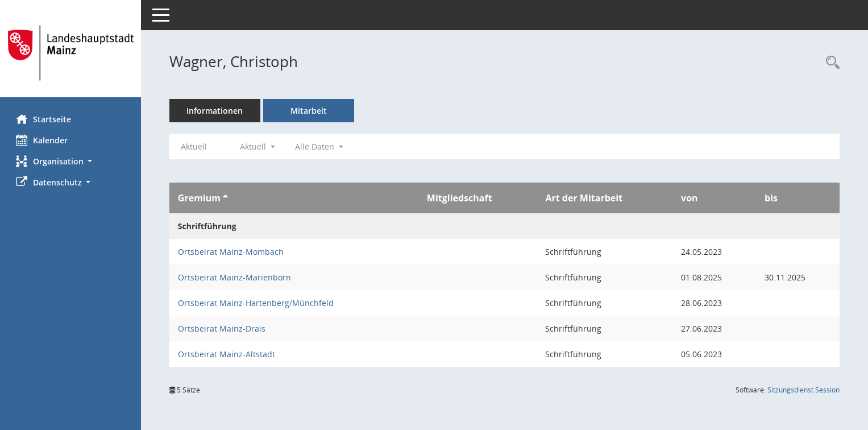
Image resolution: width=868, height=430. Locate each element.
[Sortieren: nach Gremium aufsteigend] (227, 198)
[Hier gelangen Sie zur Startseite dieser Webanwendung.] (71, 53)
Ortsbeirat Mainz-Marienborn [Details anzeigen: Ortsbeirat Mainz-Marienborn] (236, 277)
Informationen (216, 111)
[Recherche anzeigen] (830, 63)
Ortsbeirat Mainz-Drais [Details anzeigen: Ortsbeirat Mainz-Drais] (223, 328)
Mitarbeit (310, 111)
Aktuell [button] (259, 146)
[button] (71, 161)
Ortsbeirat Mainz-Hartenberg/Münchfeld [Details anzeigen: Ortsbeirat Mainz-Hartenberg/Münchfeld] (257, 303)
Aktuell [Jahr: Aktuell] (195, 146)
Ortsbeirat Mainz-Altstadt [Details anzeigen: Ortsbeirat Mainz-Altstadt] (228, 354)
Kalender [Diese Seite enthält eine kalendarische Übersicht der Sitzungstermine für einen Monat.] (43, 140)
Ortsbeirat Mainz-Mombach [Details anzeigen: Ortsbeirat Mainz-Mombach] (232, 252)
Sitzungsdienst (803, 390)
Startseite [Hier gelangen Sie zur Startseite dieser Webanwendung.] (45, 119)
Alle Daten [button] (320, 146)
